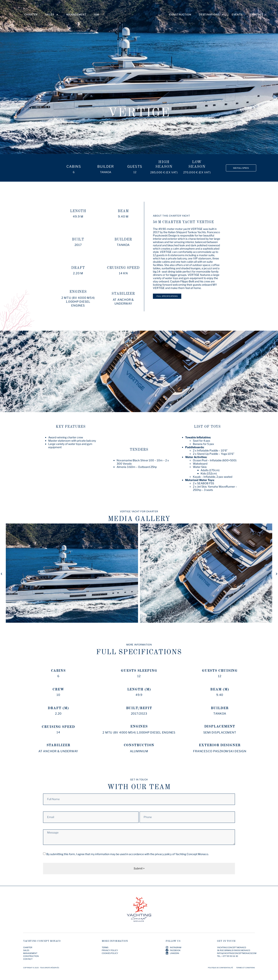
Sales (52, 17)
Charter (31, 17)
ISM (97, 17)
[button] (1, 574)
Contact (257, 17)
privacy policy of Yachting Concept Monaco (181, 854)
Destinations (211, 17)
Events (237, 17)
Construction (180, 17)
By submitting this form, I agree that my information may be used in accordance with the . (128, 854)
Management (76, 17)
